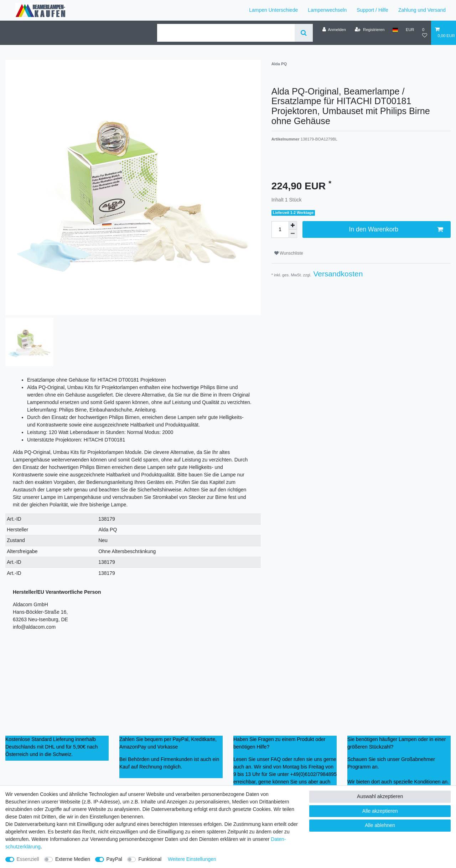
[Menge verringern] (293, 234)
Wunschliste (289, 253)
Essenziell (28, 859)
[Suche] (304, 33)
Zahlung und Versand (422, 10)
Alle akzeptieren (380, 811)
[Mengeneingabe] (280, 229)
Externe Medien (73, 859)
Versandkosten (337, 274)
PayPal (114, 859)
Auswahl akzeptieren (380, 796)
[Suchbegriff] (226, 33)
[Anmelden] (334, 30)
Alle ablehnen (380, 825)
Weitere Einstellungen (192, 859)
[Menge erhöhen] (293, 225)
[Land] (395, 30)
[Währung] (410, 30)
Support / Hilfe (372, 10)
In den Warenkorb (396, 229)
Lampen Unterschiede (273, 10)
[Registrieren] (370, 30)
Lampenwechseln (327, 10)
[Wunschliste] (425, 33)
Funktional (150, 859)
